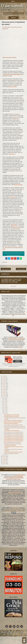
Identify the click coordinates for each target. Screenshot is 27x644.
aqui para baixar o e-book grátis (17, 339)
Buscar (13, 18)
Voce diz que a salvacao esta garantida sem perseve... (15, 428)
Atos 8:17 (11, 87)
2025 (4, 376)
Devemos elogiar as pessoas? (11, 423)
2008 (4, 459)
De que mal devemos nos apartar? (12, 442)
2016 (4, 389)
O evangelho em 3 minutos (8, 475)
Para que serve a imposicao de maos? (13, 420)
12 (5, 398)
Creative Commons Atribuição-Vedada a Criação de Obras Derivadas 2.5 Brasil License (14, 478)
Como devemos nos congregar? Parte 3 (14, 438)
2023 (4, 379)
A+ (24, 640)
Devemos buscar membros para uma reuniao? (13, 450)
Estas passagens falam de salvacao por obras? (14, 447)
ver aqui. (20, 347)
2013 (4, 394)
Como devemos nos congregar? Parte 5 (14, 435)
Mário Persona (17, 634)
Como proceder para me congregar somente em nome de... (13, 444)
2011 (4, 397)
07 (5, 406)
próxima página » (21, 269)
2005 (4, 464)
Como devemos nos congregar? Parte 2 (14, 439)
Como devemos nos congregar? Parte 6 (14, 433)
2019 (4, 385)
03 (5, 412)
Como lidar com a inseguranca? (12, 430)
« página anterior (6, 269)
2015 (4, 391)
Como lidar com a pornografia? (12, 415)
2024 (4, 378)
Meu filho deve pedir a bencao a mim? (13, 452)
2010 (4, 456)
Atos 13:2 (12, 154)
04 (5, 410)
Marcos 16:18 (16, 227)
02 (5, 413)
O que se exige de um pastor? (11, 453)
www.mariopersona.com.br (15, 493)
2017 (4, 388)
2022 (4, 381)
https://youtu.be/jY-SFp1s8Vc (10, 57)
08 (5, 404)
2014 (4, 392)
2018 (4, 387)
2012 (4, 395)
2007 (4, 461)
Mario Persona (21, 475)
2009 (4, 458)
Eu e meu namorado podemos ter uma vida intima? (14, 418)
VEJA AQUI (13, 286)
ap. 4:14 (12, 197)
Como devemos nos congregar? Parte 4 (14, 436)
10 (5, 401)
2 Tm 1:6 (16, 117)
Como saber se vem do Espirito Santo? (13, 425)
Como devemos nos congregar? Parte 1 (13, 441)
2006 (4, 462)
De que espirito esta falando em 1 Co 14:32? (14, 426)
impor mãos (7, 27)
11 (5, 400)
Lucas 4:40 (14, 224)
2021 (4, 382)
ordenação (5, 29)
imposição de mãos (17, 27)
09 (5, 403)
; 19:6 (15, 87)
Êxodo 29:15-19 (18, 185)
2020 (4, 384)
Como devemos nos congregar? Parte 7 (14, 432)
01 (5, 455)
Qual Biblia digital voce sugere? (11, 416)
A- (24, 642)
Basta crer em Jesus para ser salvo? (13, 422)
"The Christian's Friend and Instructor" (12, 74)
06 (5, 407)
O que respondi (6, 508)
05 (5, 409)
